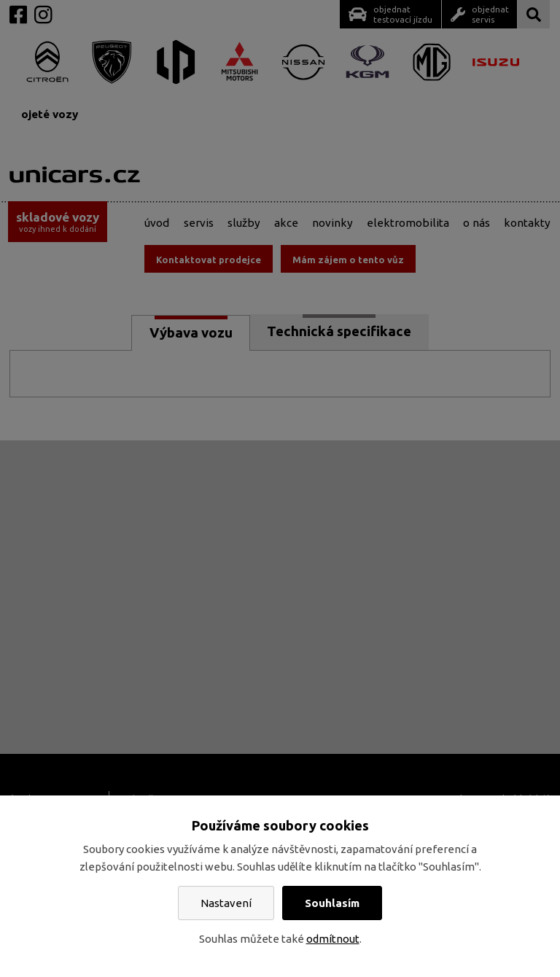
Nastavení (226, 903)
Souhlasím (332, 903)
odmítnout (333, 939)
